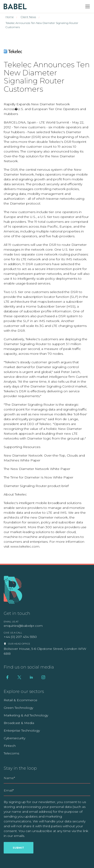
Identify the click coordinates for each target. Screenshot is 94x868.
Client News (28, 17)
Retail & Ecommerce (21, 700)
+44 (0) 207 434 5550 (20, 637)
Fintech (10, 746)
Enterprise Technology (22, 730)
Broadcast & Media (19, 723)
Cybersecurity (15, 738)
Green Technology (18, 708)
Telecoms (11, 753)
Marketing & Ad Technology (26, 715)
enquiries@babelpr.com (23, 626)
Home (10, 17)
